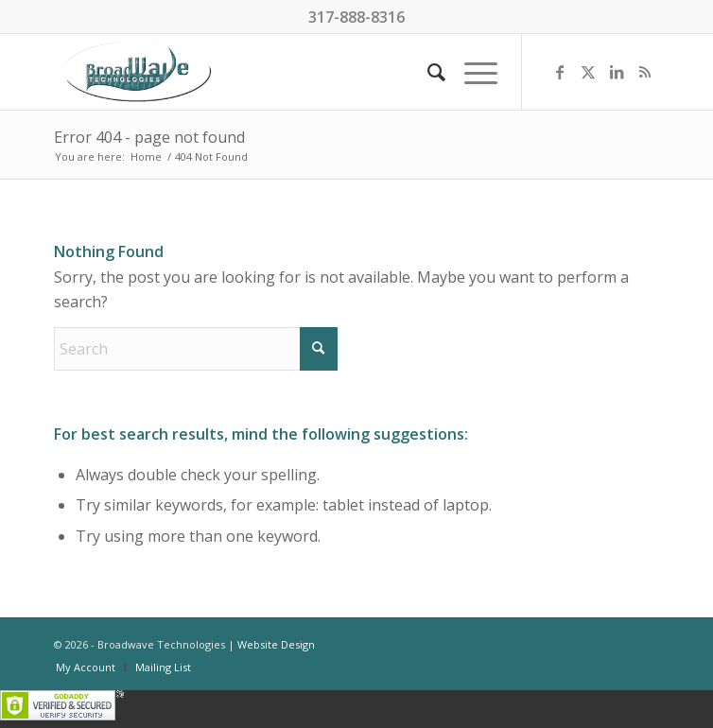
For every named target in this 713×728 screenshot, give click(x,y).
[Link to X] (588, 72)
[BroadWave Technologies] (296, 72)
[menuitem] (427, 72)
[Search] (427, 72)
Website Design (276, 644)
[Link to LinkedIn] (617, 72)
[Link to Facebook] (560, 72)
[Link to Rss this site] (645, 72)
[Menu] (471, 72)
